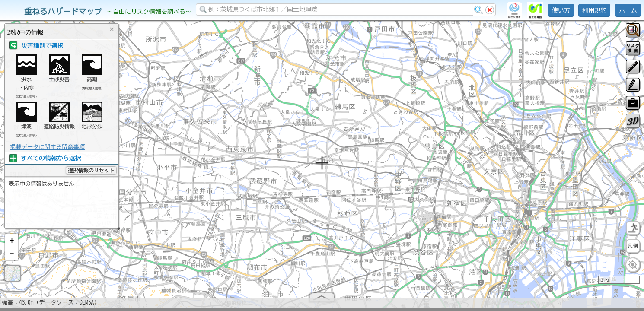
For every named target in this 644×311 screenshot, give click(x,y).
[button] (12, 244)
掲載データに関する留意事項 (47, 147)
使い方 (561, 10)
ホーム (628, 10)
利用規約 (594, 10)
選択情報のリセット (91, 170)
